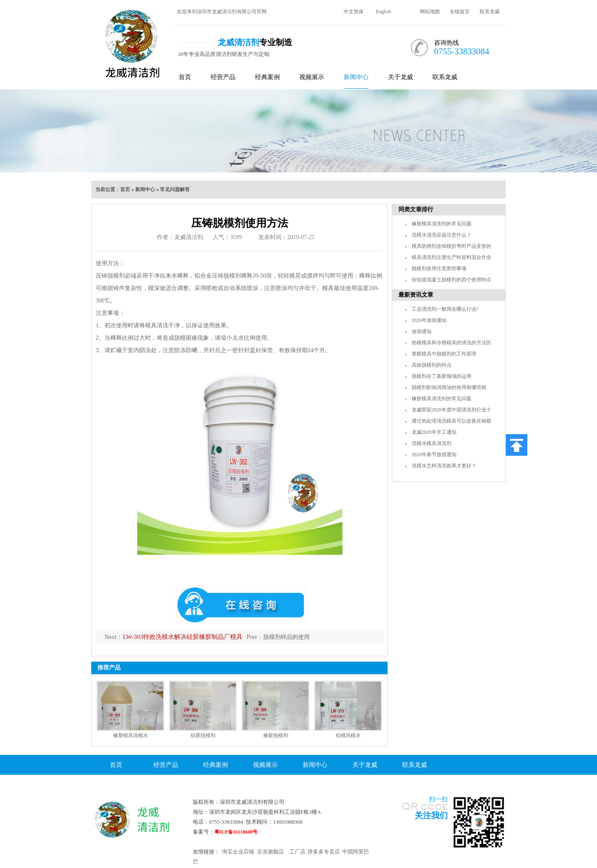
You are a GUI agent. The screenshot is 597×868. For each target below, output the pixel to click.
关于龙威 (400, 77)
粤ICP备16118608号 (236, 832)
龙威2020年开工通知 (434, 432)
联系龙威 (490, 12)
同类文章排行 (416, 209)
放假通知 (422, 331)
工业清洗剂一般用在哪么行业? (445, 309)
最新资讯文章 (416, 295)
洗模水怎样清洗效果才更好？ (444, 466)
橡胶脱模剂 (276, 735)
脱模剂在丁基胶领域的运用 (442, 376)
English (384, 12)
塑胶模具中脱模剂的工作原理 (444, 354)
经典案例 (267, 77)
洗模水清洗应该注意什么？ (442, 235)
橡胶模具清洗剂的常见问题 (442, 224)
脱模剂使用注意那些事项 (439, 268)
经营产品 (223, 77)
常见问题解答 (175, 189)
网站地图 (430, 12)
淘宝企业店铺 (238, 852)
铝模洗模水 (348, 735)
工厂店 (297, 852)
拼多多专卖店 (324, 852)
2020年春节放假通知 (434, 455)
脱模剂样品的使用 (286, 637)
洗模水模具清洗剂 (432, 443)
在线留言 (460, 12)
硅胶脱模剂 (203, 735)
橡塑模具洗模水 (131, 735)
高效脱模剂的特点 (432, 365)
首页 (185, 77)
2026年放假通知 (429, 320)
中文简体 (354, 12)
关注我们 (431, 815)
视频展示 (312, 77)
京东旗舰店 (271, 852)
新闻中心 (356, 77)
